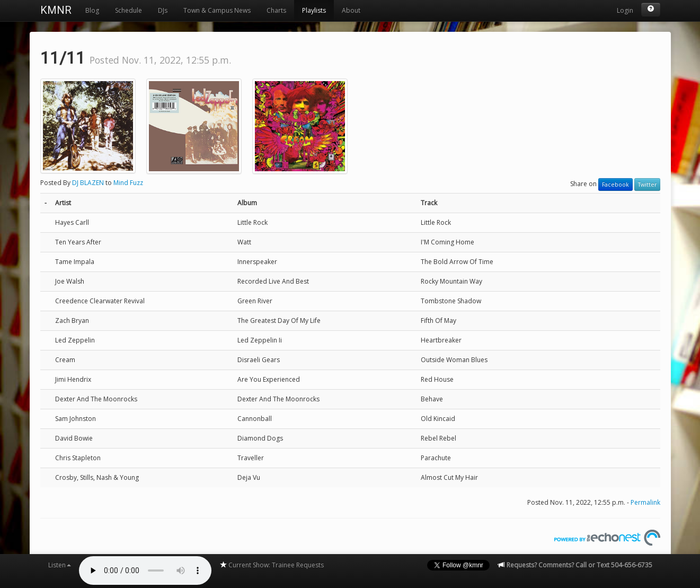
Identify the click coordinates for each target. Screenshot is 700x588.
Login (625, 10)
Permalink (645, 502)
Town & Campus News (217, 10)
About (351, 10)
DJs (163, 10)
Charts (276, 10)
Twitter (647, 185)
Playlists (314, 10)
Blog (92, 10)
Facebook (615, 185)
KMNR (56, 10)
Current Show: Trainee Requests (272, 565)
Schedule (129, 10)
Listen (60, 565)
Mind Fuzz (128, 183)
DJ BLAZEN (88, 183)
